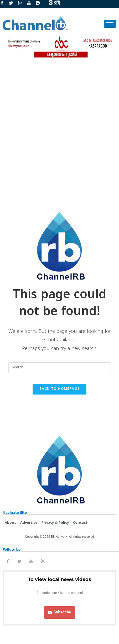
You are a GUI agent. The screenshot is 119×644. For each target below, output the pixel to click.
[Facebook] (4, 4)
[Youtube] (31, 4)
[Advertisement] (59, 132)
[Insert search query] (60, 368)
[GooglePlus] (22, 4)
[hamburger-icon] (110, 24)
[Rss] (43, 562)
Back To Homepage (59, 389)
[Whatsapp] (40, 4)
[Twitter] (13, 4)
